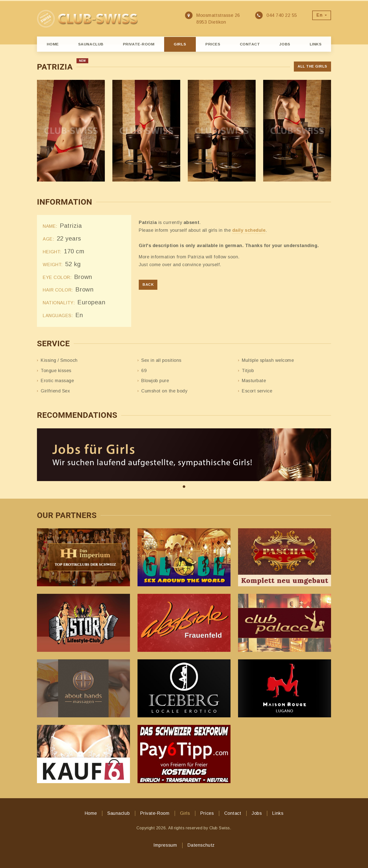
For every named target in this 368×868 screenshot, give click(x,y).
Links (316, 44)
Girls (180, 44)
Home (53, 44)
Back (148, 284)
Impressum (165, 845)
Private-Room (139, 44)
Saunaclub (91, 44)
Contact (250, 44)
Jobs (285, 44)
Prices (213, 44)
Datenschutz (201, 845)
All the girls (312, 66)
